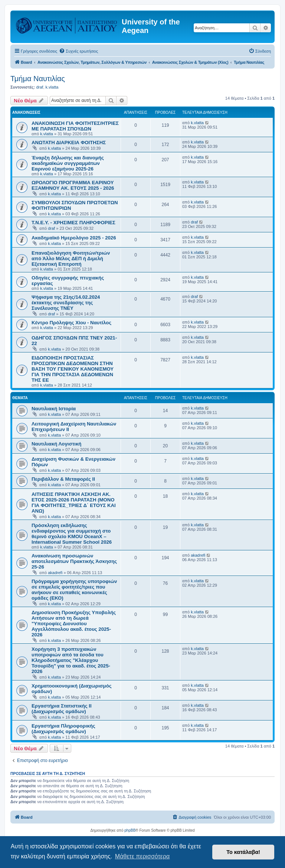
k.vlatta (52, 87)
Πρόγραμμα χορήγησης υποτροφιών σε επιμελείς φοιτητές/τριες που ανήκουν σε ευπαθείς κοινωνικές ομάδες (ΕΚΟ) (74, 590)
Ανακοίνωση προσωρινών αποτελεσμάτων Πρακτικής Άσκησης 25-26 (74, 561)
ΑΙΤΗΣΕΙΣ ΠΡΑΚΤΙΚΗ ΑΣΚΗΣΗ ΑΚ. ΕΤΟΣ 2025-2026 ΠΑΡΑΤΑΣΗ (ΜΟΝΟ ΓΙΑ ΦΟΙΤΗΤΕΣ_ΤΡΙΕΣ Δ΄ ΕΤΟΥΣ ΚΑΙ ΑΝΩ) (74, 503)
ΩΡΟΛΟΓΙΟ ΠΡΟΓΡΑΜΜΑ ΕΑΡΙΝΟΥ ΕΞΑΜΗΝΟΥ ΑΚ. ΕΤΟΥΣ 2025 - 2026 (73, 185)
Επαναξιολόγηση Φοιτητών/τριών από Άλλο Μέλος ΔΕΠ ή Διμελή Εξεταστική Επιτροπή (71, 259)
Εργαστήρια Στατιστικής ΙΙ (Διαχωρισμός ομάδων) (62, 709)
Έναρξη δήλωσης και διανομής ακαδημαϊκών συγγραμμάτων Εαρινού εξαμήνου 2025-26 (68, 163)
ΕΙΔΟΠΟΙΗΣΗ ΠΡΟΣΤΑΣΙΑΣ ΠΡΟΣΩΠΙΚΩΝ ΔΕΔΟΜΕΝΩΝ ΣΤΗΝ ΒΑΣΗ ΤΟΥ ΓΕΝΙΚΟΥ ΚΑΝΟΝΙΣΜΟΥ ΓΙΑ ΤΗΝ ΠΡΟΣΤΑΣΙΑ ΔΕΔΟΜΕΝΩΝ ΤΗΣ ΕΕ (73, 369)
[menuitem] (78, 51)
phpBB (130, 830)
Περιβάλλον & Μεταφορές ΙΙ (63, 479)
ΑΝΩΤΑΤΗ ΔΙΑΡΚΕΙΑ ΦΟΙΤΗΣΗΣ (69, 143)
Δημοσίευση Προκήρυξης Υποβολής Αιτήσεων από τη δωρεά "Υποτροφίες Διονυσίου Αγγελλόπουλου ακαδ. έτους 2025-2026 (74, 624)
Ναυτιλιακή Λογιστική (56, 444)
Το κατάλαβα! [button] (243, 852)
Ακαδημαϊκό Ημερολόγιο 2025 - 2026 (74, 238)
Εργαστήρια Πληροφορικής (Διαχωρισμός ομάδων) (63, 729)
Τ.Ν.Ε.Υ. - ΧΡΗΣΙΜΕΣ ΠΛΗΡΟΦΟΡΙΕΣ (73, 223)
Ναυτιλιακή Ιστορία (54, 409)
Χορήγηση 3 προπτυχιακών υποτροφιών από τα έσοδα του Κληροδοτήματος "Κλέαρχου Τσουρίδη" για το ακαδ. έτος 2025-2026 (71, 660)
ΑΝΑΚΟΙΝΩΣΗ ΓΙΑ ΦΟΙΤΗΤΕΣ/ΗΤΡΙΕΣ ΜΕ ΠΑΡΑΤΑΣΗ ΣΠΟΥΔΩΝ (75, 126)
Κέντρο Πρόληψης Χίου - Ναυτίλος (71, 323)
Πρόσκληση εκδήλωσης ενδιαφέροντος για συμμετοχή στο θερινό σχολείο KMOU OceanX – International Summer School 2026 (72, 534)
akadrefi (55, 573)
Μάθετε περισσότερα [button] (142, 856)
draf (40, 87)
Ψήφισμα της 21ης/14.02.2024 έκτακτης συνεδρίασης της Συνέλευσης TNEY (66, 303)
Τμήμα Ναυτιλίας (38, 79)
